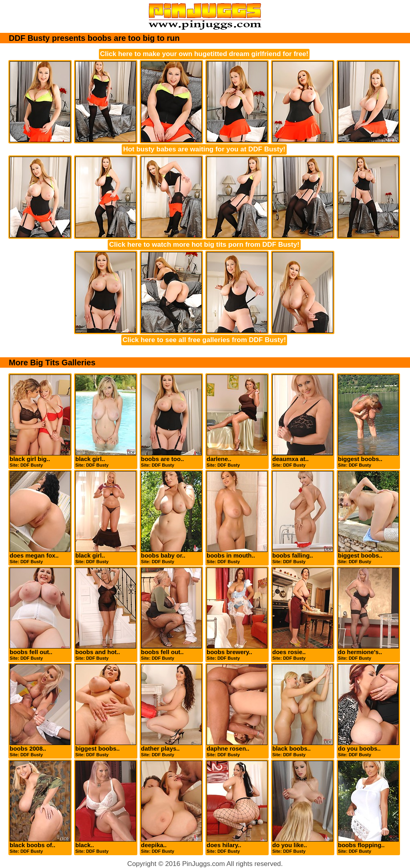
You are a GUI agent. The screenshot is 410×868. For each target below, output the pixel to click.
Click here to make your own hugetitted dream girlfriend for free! (204, 54)
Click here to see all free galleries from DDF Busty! (204, 340)
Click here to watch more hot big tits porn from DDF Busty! (204, 245)
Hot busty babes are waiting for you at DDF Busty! (204, 149)
